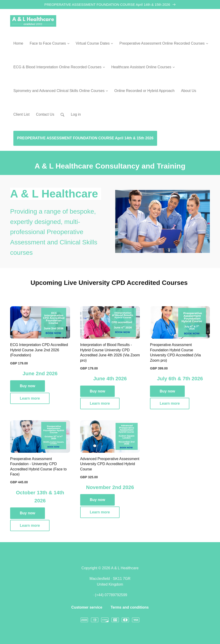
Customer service (87, 607)
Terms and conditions (130, 607)
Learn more (30, 398)
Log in (76, 114)
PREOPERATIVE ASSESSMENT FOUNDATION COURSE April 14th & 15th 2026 (110, 4)
